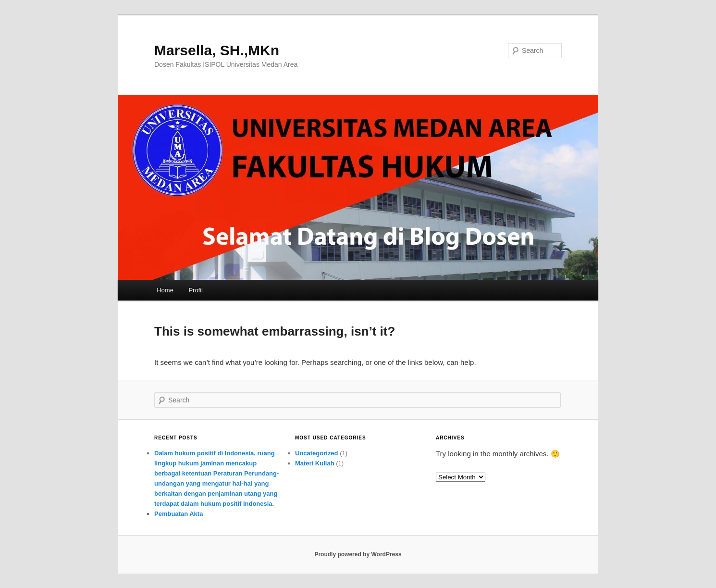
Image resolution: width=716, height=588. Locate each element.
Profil (196, 290)
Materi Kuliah (315, 463)
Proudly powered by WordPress (358, 554)
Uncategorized (317, 453)
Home (165, 290)
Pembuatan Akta (179, 514)
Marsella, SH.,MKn (217, 50)
